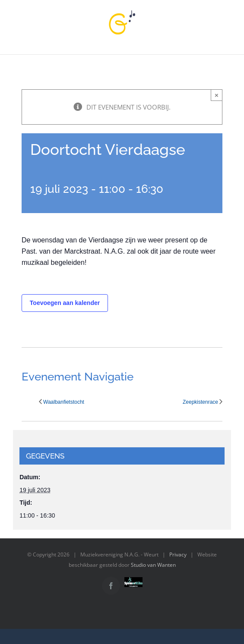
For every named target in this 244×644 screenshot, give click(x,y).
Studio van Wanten (153, 565)
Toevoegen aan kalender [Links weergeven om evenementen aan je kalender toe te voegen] (65, 303)
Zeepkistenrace (200, 402)
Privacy (178, 554)
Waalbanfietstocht (64, 402)
